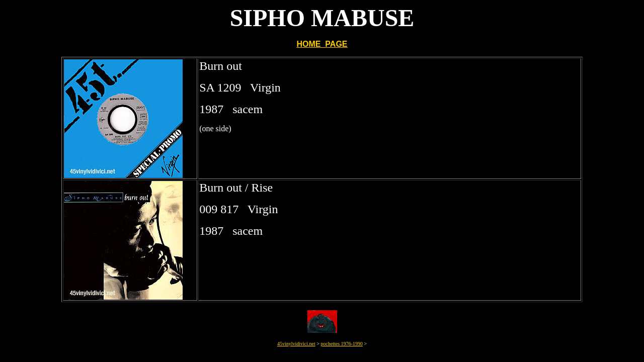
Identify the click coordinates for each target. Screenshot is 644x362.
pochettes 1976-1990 (342, 344)
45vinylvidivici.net (296, 344)
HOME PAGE (322, 44)
